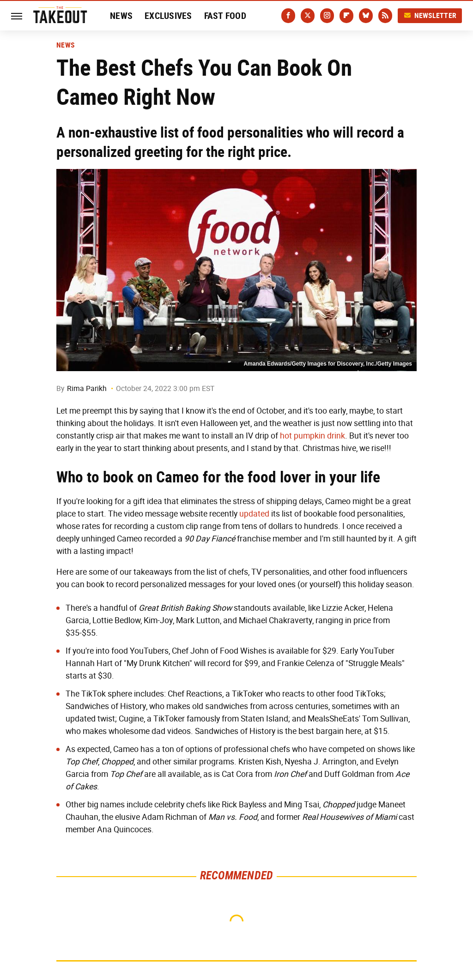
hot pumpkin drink (312, 436)
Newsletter (430, 15)
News (121, 16)
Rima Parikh (87, 388)
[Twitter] (308, 16)
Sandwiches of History (106, 706)
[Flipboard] (346, 16)
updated (254, 514)
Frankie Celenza (306, 663)
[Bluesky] (366, 16)
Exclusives (168, 16)
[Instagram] (327, 16)
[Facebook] (288, 16)
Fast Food (225, 16)
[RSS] (385, 16)
